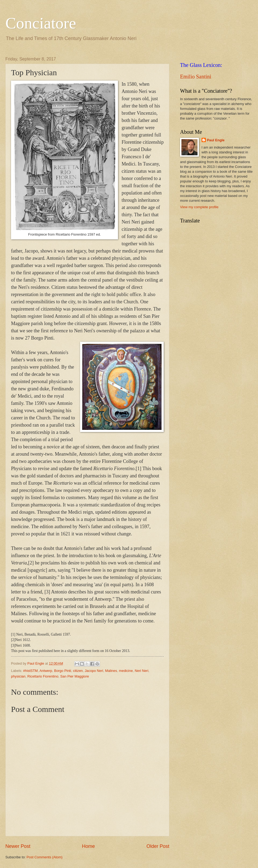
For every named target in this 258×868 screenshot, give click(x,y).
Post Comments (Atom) (45, 857)
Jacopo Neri (94, 671)
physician (18, 676)
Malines (111, 671)
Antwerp (46, 671)
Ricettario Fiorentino (43, 676)
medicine (126, 671)
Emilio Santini (196, 77)
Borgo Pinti (62, 671)
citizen (78, 671)
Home (88, 846)
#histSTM (30, 671)
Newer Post (18, 846)
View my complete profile (199, 207)
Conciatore (41, 23)
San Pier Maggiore (75, 676)
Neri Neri (141, 671)
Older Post (158, 846)
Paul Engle (216, 140)
